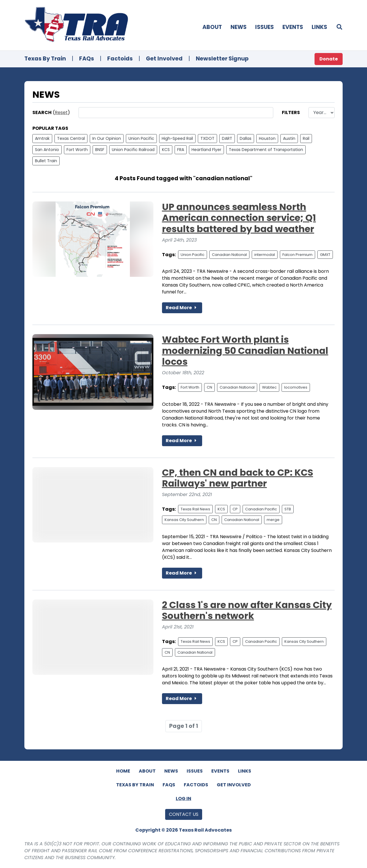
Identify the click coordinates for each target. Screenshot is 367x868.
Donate (329, 59)
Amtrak (42, 138)
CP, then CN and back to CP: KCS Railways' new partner (238, 478)
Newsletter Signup (222, 59)
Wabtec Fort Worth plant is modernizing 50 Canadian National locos (245, 350)
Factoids (120, 59)
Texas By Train (45, 59)
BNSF (100, 150)
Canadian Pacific (261, 509)
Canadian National (229, 255)
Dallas (246, 138)
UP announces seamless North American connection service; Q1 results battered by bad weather (239, 218)
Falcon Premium (297, 255)
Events (293, 27)
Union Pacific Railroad (133, 150)
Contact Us (184, 814)
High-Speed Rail (177, 138)
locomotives (296, 387)
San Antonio (47, 150)
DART (227, 138)
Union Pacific (141, 138)
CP (235, 509)
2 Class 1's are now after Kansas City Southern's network (247, 610)
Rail (306, 138)
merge (273, 520)
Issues (264, 27)
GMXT (325, 255)
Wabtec (269, 387)
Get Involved (164, 59)
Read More (182, 308)
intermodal (265, 255)
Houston (267, 138)
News (239, 27)
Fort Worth (77, 150)
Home (123, 771)
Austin (289, 138)
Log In (183, 799)
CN (209, 387)
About (212, 27)
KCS (166, 150)
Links (319, 27)
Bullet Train (46, 161)
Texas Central (71, 138)
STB (288, 509)
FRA (181, 150)
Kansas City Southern (184, 520)
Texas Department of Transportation (266, 150)
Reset (61, 112)
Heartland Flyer (206, 150)
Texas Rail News (195, 509)
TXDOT (207, 138)
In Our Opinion (107, 138)
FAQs (87, 59)
